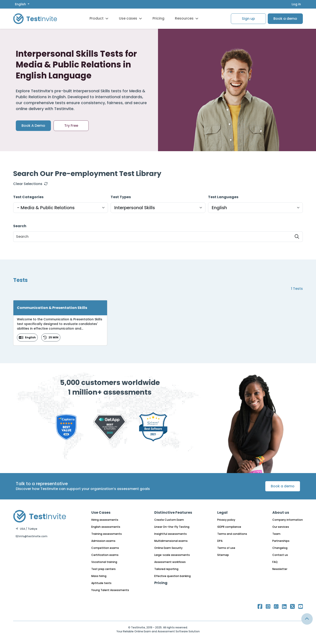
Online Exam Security (168, 548)
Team (276, 534)
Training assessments (107, 534)
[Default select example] (61, 208)
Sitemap (223, 555)
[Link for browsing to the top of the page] (307, 619)
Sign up (248, 19)
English (21, 4)
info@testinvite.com (32, 536)
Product (99, 18)
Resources (187, 18)
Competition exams (105, 548)
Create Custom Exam (169, 520)
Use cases (130, 18)
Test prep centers (103, 569)
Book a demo (285, 19)
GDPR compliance (229, 527)
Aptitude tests (101, 583)
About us (281, 512)
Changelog (280, 548)
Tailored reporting (166, 569)
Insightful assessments (171, 534)
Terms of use (226, 548)
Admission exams (103, 541)
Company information (288, 520)
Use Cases (101, 512)
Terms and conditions (232, 534)
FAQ (275, 562)
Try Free (71, 126)
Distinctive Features (173, 512)
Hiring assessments (105, 520)
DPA (220, 541)
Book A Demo (33, 126)
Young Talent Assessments (110, 590)
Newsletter (280, 569)
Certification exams (105, 555)
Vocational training (104, 562)
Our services (281, 527)
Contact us (280, 555)
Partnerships (281, 541)
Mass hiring (99, 576)
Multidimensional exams (171, 541)
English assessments (106, 527)
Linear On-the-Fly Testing (172, 527)
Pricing (158, 18)
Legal (222, 512)
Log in (296, 4)
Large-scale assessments (172, 555)
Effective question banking (172, 576)
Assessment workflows (170, 562)
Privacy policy (226, 520)
